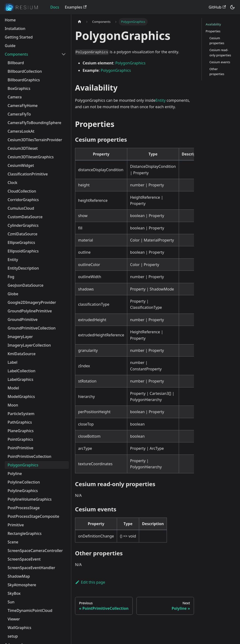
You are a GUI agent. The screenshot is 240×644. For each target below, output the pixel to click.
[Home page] (80, 22)
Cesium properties (217, 41)
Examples (76, 7)
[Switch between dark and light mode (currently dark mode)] (232, 7)
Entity (161, 100)
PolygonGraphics (130, 63)
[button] (35, 54)
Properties (213, 31)
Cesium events (220, 62)
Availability (213, 24)
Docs (55, 7)
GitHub (217, 7)
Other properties (217, 71)
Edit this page (90, 582)
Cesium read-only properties (220, 52)
